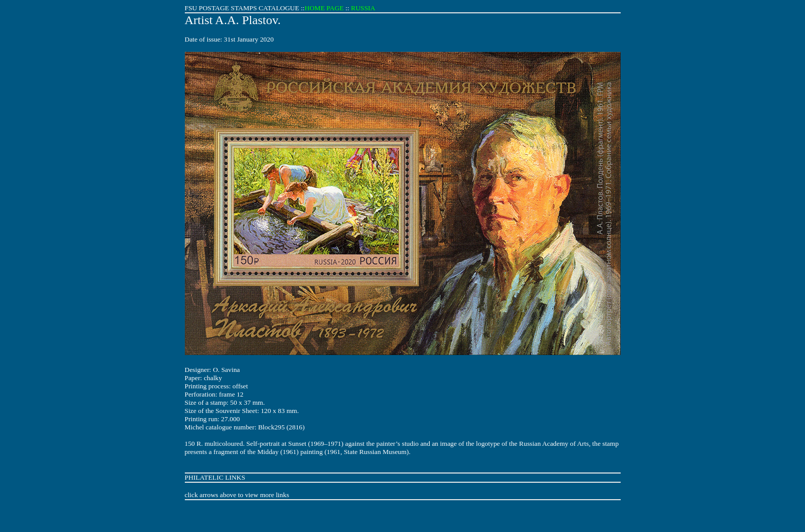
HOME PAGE (324, 8)
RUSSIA (363, 8)
